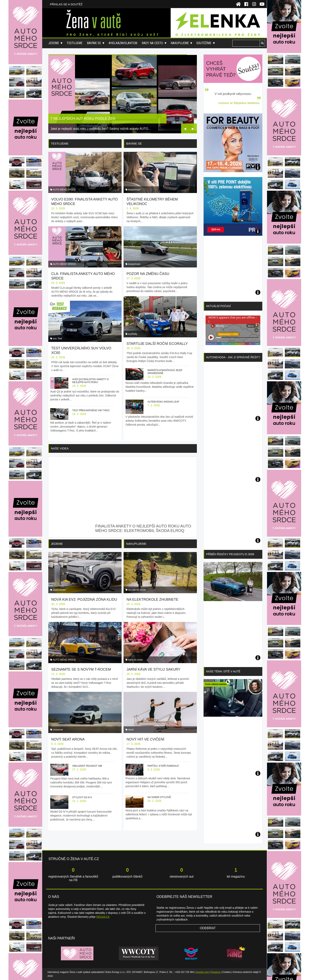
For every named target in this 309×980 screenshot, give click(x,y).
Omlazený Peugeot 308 (87, 766)
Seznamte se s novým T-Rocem (81, 669)
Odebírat (208, 928)
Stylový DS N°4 (82, 797)
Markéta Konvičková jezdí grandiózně (165, 372)
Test (60, 339)
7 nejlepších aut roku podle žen (83, 119)
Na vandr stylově (159, 797)
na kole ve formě (137, 590)
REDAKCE (103, 917)
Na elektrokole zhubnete (152, 600)
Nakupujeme (180, 43)
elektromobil (59, 590)
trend (131, 730)
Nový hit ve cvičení (145, 739)
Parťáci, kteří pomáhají (163, 766)
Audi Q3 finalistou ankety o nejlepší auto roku (91, 381)
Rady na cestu (152, 43)
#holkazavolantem (123, 43)
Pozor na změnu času (148, 274)
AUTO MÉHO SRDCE (64, 190)
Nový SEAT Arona (68, 739)
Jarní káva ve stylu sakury (153, 669)
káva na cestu (135, 660)
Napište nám (202, 972)
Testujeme (74, 43)
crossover (58, 730)
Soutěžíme (204, 43)
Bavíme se (94, 43)
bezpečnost (134, 190)
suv (55, 339)
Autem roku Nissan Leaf (163, 402)
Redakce (216, 972)
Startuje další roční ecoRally (157, 344)
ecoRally (133, 334)
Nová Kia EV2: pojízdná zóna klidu (84, 600)
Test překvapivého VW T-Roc (91, 410)
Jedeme (54, 43)
